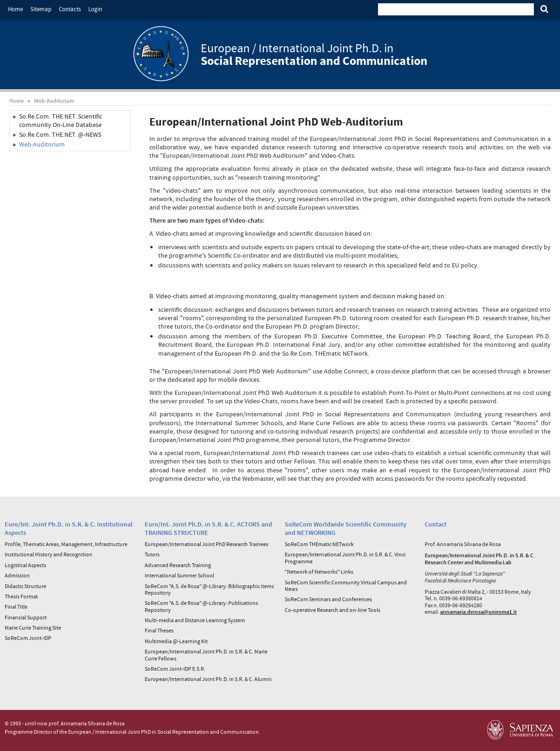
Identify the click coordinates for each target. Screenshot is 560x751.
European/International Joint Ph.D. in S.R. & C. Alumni (208, 679)
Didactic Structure (25, 586)
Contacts (70, 9)
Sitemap (41, 9)
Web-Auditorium (54, 101)
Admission (17, 575)
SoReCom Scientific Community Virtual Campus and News (346, 586)
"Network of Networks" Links (319, 572)
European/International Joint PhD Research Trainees (206, 544)
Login (95, 9)
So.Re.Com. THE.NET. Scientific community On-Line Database (61, 120)
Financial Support (26, 617)
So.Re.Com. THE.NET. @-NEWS (60, 134)
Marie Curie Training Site (33, 628)
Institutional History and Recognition (49, 554)
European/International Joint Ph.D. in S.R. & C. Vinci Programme (345, 558)
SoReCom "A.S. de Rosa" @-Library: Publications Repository (201, 606)
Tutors (152, 554)
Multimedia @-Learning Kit (176, 641)
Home (15, 9)
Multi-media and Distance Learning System (195, 620)
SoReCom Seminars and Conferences (328, 599)
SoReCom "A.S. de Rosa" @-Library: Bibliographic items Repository (209, 589)
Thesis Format (21, 596)
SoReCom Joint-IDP (28, 638)
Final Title (16, 607)
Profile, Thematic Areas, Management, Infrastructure (66, 544)
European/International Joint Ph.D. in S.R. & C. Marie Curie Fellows (206, 655)
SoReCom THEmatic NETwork (319, 544)
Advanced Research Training (178, 565)
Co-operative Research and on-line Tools (332, 610)
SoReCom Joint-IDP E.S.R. (175, 669)
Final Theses (159, 630)
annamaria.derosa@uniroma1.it (478, 612)
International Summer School (179, 575)
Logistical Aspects (25, 565)
